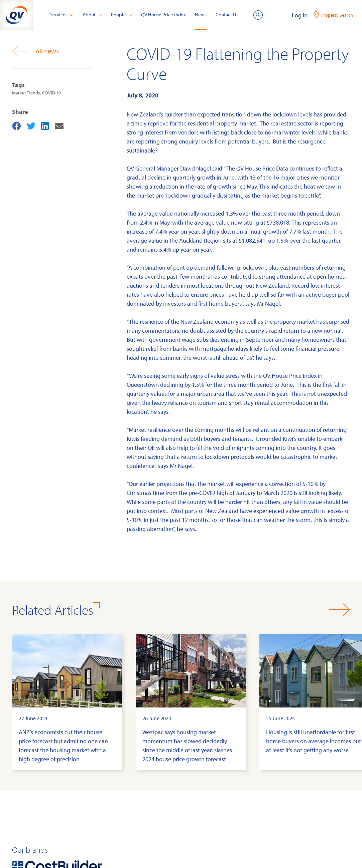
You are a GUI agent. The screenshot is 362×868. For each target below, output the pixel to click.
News (201, 15)
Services (62, 15)
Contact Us (227, 15)
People (122, 15)
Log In (300, 15)
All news (35, 51)
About (92, 15)
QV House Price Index (163, 15)
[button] (339, 610)
